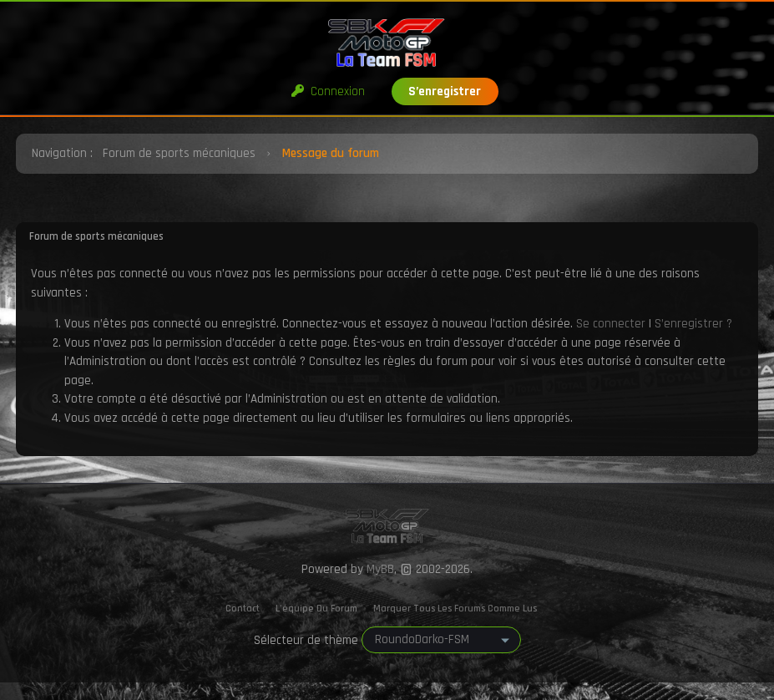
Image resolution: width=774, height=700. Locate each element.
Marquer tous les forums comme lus (455, 609)
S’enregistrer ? (693, 324)
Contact (243, 609)
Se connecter (611, 324)
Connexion (328, 91)
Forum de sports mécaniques (179, 153)
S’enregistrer (445, 91)
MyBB (380, 569)
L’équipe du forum (316, 609)
